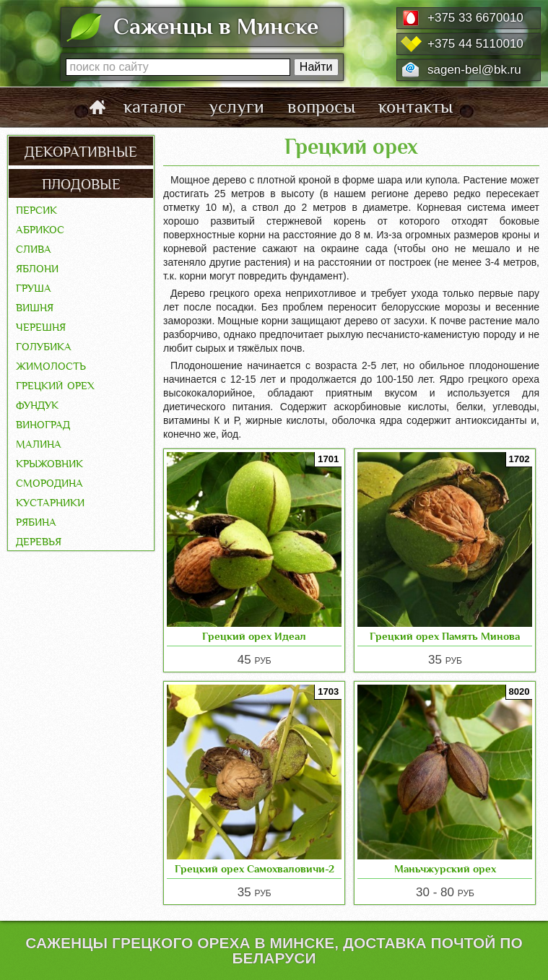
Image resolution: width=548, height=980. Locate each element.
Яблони (37, 267)
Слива (34, 248)
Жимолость (51, 365)
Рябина (36, 521)
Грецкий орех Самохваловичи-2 (255, 868)
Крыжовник (49, 462)
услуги (236, 107)
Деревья (39, 540)
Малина (39, 443)
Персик (36, 209)
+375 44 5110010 (475, 44)
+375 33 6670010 (475, 18)
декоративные (81, 150)
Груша (34, 287)
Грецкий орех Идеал (254, 636)
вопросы (321, 107)
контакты (416, 107)
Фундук (37, 404)
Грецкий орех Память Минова (445, 636)
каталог (155, 107)
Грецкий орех (55, 384)
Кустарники (50, 501)
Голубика (44, 345)
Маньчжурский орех (445, 868)
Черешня (41, 326)
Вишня (35, 306)
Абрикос (40, 228)
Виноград (43, 423)
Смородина (49, 482)
